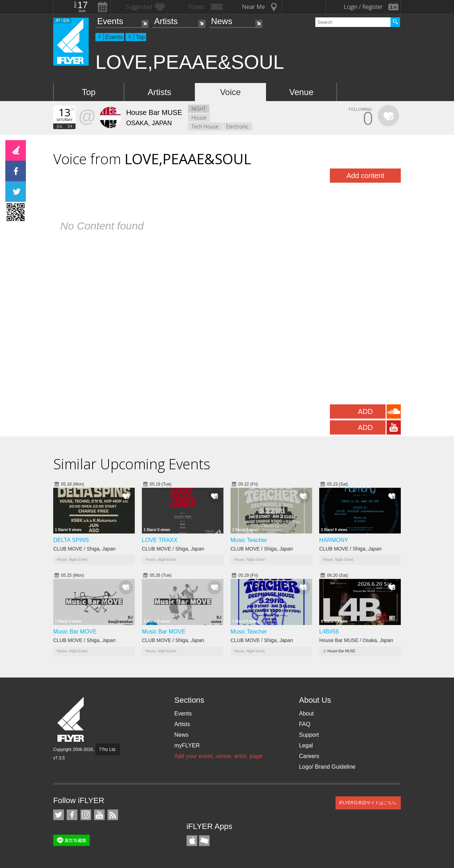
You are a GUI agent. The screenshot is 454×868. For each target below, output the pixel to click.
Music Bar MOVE (75, 632)
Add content (366, 176)
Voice (230, 92)
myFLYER (187, 745)
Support (309, 735)
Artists (166, 21)
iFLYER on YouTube (99, 815)
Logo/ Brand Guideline (327, 767)
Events (110, 21)
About (306, 714)
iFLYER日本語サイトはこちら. (368, 803)
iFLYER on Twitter (59, 815)
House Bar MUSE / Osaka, (356, 640)
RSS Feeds (113, 815)
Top (140, 37)
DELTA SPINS (71, 540)
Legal (306, 745)
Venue (301, 92)
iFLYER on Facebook (72, 815)
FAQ (305, 724)
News (222, 21)
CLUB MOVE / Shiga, (84, 549)
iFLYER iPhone (192, 841)
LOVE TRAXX (160, 540)
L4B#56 (329, 632)
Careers (309, 756)
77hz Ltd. (108, 750)
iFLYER (71, 720)
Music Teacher (249, 540)
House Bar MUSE (341, 651)
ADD (365, 411)
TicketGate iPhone (204, 841)
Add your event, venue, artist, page (218, 756)
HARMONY (334, 540)
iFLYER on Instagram (86, 815)
